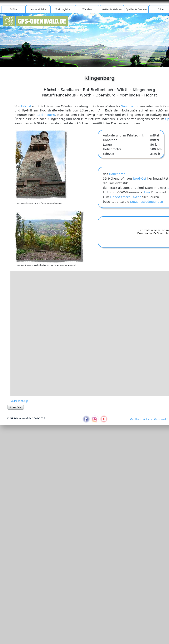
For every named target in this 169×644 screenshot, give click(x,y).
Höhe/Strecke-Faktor (125, 197)
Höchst (26, 106)
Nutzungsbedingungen (146, 202)
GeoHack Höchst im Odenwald (148, 419)
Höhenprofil (118, 174)
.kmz (147, 192)
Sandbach (128, 106)
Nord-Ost (140, 178)
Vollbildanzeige (19, 401)
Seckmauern (46, 115)
